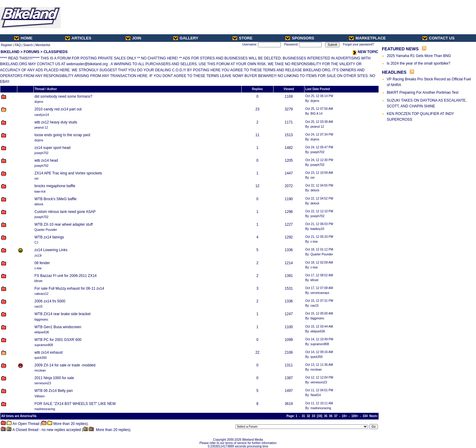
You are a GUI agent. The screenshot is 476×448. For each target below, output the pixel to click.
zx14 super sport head (53, 148)
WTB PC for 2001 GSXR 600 (58, 340)
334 (365, 416)
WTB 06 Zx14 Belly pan (54, 391)
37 (336, 416)
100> (355, 416)
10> (344, 416)
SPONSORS (300, 38)
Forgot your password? (359, 44)
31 (303, 416)
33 (313, 416)
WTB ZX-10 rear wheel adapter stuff (64, 224)
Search (28, 45)
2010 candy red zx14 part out (58, 109)
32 (308, 416)
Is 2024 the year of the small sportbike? (418, 63)
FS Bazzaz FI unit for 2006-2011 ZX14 (66, 276)
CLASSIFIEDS (55, 52)
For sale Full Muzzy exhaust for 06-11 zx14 (69, 288)
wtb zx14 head (46, 160)
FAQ (18, 45)
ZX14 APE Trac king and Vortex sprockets (68, 173)
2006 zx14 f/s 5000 (50, 301)
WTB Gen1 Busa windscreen (58, 327)
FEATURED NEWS (400, 49)
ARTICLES (78, 38)
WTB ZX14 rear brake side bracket (63, 314)
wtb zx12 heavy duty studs (56, 122)
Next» (374, 416)
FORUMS (32, 52)
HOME (23, 38)
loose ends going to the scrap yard (62, 135)
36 (331, 416)
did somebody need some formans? (64, 96)
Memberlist (43, 45)
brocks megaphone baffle (55, 186)
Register (7, 45)
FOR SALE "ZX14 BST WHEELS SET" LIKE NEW (75, 404)
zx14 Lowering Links (51, 250)
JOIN (133, 38)
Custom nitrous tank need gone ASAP (65, 212)
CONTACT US (439, 38)
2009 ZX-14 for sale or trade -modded (65, 365)
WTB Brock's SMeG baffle (56, 199)
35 (326, 416)
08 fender (42, 263)
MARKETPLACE (367, 38)
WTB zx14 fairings (49, 237)
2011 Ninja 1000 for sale (54, 378)
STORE (243, 38)
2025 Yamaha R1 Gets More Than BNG (419, 56)
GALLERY (186, 38)
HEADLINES (394, 72)
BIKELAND (10, 52)
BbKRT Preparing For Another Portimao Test (423, 93)
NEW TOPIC (365, 52)
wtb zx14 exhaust (49, 352)
